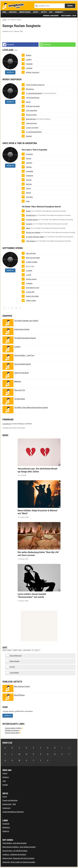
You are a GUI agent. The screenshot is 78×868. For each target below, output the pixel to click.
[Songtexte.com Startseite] (14, 6)
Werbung (6, 777)
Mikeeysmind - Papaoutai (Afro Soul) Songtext (18, 858)
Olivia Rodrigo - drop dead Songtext (14, 843)
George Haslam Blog (12, 733)
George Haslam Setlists (13, 728)
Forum (5, 797)
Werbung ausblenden (51, 16)
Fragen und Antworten (10, 800)
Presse (5, 773)
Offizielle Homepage (12, 730)
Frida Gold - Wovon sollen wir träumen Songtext (19, 862)
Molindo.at (6, 827)
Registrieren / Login (69, 16)
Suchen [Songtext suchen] (70, 6)
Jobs (4, 781)
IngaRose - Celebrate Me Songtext (14, 854)
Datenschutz (7, 804)
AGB (14, 804)
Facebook (6, 824)
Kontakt (5, 785)
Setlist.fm (6, 831)
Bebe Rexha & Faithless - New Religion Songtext (19, 847)
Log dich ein (7, 424)
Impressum (6, 808)
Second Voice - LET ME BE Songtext (15, 851)
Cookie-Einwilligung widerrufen (13, 812)
